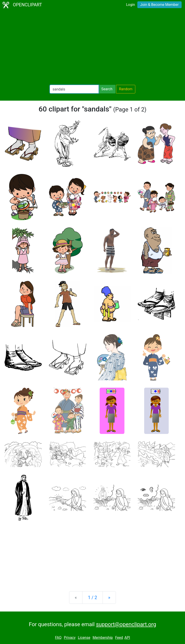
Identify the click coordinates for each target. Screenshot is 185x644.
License (84, 638)
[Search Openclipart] (74, 89)
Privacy (70, 638)
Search (107, 89)
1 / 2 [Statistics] (92, 598)
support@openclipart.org (126, 624)
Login (130, 5)
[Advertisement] (92, 47)
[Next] (109, 598)
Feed (119, 638)
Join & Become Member (159, 5)
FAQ (58, 638)
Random (126, 89)
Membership (103, 638)
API (127, 638)
